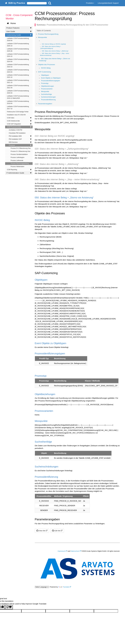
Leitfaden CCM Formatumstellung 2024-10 (18, 55)
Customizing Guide (19, 35)
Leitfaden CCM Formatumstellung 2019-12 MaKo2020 (18, 97)
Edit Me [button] (56, 531)
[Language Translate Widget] (42, 587)
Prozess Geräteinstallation (19, 154)
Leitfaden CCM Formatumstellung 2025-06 (18, 50)
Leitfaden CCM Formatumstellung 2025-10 (18, 45)
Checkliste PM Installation (17, 133)
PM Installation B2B (20, 136)
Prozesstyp (45, 83)
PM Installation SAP (20, 139)
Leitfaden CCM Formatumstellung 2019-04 (18, 102)
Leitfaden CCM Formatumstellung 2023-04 (18, 71)
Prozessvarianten (47, 89)
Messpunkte (43, 37)
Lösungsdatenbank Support (108, 3)
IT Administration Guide (19, 173)
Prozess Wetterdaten (17, 167)
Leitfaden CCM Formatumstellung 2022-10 (18, 76)
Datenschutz (75, 551)
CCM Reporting (19, 170)
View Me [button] (41, 531)
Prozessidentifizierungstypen (51, 81)
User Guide (19, 31)
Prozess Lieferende (17, 160)
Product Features (19, 28)
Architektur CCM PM (15, 130)
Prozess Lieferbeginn (18, 157)
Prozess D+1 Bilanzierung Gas (21, 148)
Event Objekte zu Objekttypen (51, 78)
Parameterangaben (45, 104)
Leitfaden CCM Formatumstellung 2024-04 (18, 60)
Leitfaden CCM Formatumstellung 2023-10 (18, 66)
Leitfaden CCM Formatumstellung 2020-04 (18, 92)
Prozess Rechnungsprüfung (20, 164)
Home (11, 23)
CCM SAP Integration (19, 124)
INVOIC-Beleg (46, 68)
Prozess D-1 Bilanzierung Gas (20, 151)
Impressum (62, 551)
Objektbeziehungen (48, 86)
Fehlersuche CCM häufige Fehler (18, 112)
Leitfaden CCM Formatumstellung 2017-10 (18, 108)
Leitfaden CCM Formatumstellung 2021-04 (18, 87)
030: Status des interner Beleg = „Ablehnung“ (55, 51)
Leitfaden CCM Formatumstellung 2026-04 (18, 39)
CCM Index (19, 118)
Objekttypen (45, 75)
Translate (64, 587)
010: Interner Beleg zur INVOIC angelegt (54, 44)
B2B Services (20, 142)
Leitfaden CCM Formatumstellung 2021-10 (18, 81)
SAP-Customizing (45, 72)
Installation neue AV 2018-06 (16, 115)
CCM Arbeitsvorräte (19, 121)
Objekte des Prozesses (47, 65)
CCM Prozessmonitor (19, 127)
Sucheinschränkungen (48, 97)
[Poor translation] (9, 607)
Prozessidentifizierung (48, 100)
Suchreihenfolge (47, 94)
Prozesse (20, 145)
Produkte (90, 3)
